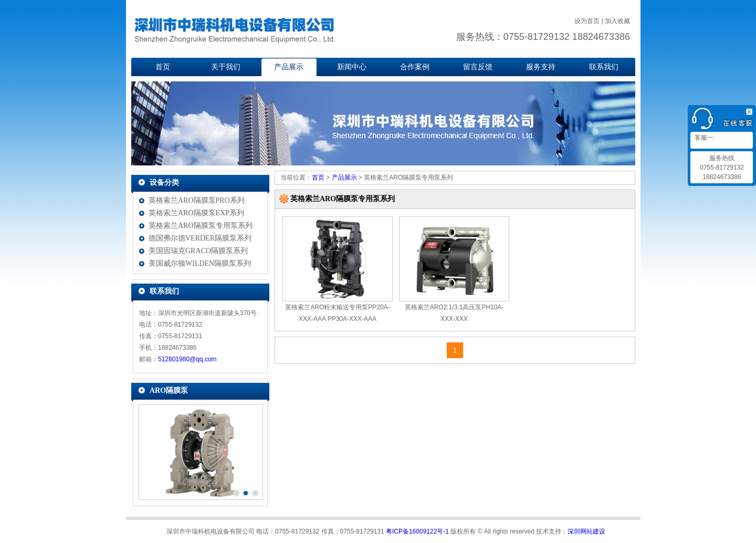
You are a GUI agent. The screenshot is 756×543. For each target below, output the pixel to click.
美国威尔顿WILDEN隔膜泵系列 (200, 263)
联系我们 (604, 67)
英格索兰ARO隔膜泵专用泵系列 (201, 226)
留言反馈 (478, 67)
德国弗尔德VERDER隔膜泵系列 (200, 238)
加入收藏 (617, 21)
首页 (163, 67)
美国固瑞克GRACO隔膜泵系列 (198, 251)
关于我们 (226, 67)
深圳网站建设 (586, 531)
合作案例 (415, 67)
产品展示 (289, 67)
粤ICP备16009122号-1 (417, 531)
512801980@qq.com (187, 359)
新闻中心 (352, 67)
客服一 (703, 138)
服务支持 (541, 67)
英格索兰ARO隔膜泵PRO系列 (197, 200)
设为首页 (587, 21)
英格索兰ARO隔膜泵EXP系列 (196, 213)
